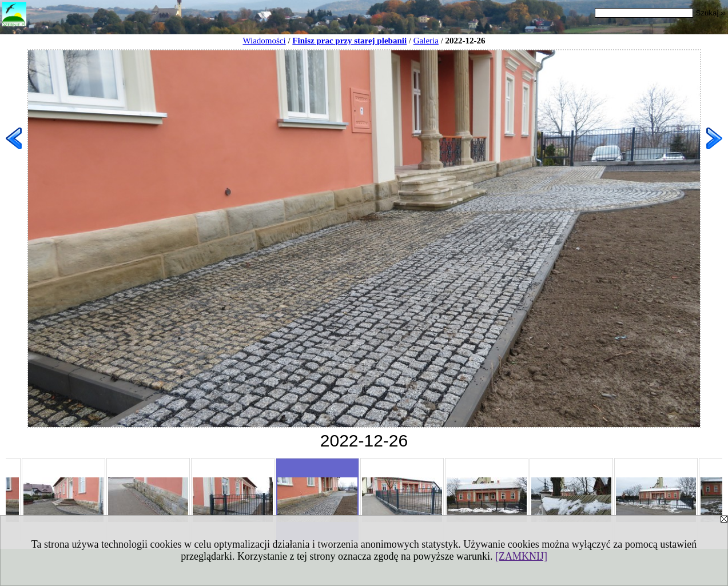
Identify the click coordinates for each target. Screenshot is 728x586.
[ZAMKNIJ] (521, 556)
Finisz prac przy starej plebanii (349, 41)
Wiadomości (264, 41)
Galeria (426, 41)
